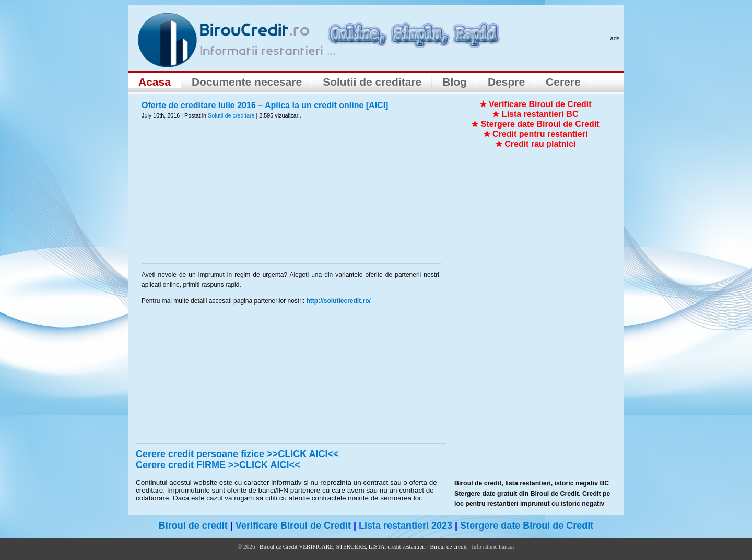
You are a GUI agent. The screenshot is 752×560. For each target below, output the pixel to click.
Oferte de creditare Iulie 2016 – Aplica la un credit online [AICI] (265, 105)
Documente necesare (247, 82)
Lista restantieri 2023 (406, 526)
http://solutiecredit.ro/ (339, 301)
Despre (506, 82)
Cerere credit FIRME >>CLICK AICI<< (218, 465)
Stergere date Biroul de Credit (527, 526)
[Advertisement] (291, 198)
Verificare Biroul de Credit (293, 526)
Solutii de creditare (372, 82)
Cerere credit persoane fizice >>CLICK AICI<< (237, 454)
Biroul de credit (193, 526)
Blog (455, 82)
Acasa (155, 82)
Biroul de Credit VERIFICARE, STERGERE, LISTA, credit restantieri (343, 546)
